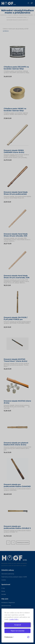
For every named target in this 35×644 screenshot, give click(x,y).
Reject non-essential (17, 631)
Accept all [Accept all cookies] (17, 625)
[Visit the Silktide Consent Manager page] (28, 637)
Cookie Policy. (14, 619)
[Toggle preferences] (9, 637)
